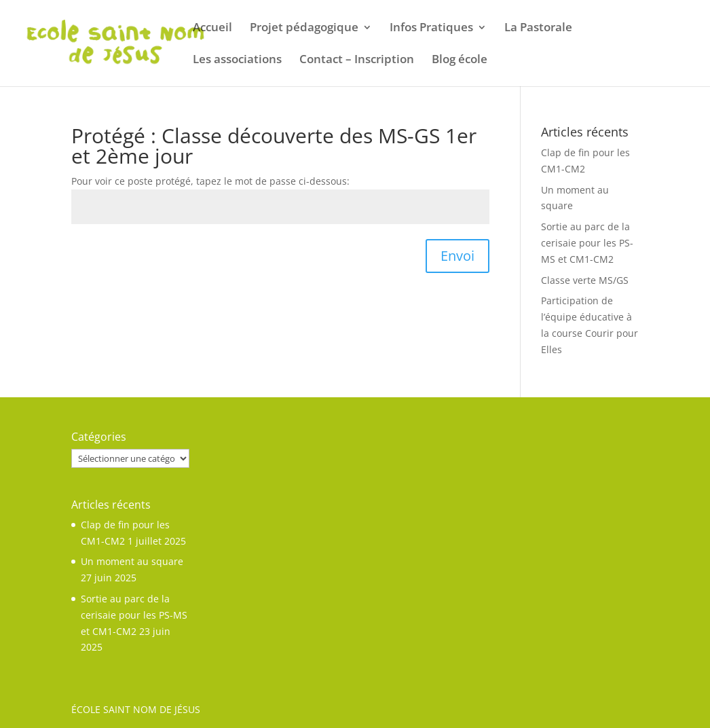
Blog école (460, 60)
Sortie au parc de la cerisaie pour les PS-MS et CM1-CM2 (587, 243)
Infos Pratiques (431, 29)
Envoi (457, 256)
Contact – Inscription (357, 60)
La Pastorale (538, 29)
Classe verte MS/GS (585, 280)
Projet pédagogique (304, 29)
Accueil (212, 29)
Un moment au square (132, 561)
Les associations (237, 60)
